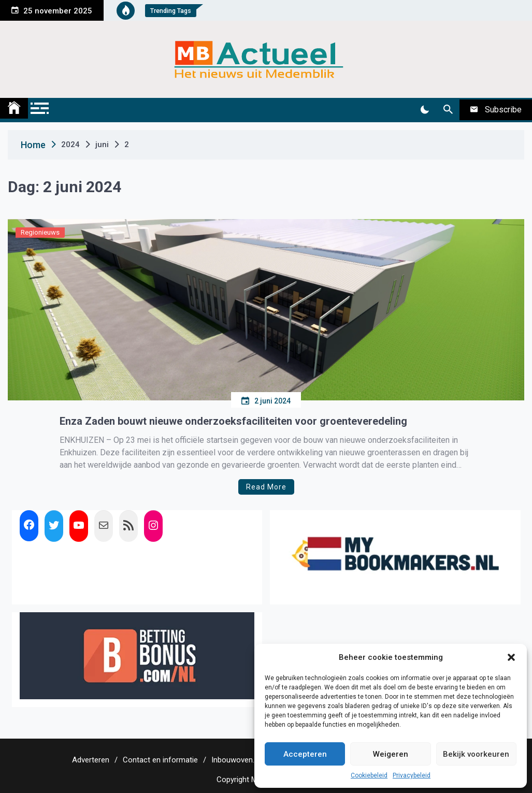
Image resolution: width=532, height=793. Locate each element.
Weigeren (391, 754)
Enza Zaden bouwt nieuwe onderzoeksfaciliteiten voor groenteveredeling (233, 421)
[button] (511, 657)
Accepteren (305, 754)
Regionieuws (40, 232)
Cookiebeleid (369, 775)
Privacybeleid (412, 775)
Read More (266, 487)
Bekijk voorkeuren (476, 754)
